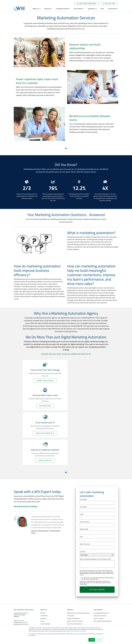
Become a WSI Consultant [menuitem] (47, 595)
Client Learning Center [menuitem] (100, 597)
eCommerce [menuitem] (70, 585)
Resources (92, 9)
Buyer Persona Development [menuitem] (75, 571)
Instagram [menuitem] (19, 596)
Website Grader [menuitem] (45, 616)
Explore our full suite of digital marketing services (65, 354)
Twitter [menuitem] (19, 588)
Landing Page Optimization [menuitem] (74, 601)
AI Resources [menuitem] (97, 600)
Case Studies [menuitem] (97, 579)
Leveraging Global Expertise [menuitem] (101, 560)
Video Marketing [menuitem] (71, 620)
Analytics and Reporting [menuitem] (73, 566)
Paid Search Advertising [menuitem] (73, 612)
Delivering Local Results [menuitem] (100, 563)
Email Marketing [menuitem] (71, 587)
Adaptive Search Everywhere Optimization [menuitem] (78, 560)
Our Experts (78, 9)
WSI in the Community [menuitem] (46, 577)
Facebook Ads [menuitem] (71, 590)
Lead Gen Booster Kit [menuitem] (46, 613)
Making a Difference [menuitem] (99, 584)
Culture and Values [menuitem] (45, 571)
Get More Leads (88, 381)
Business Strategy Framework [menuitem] (75, 569)
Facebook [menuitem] (19, 585)
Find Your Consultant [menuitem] (46, 592)
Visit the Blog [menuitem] (97, 605)
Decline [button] (99, 640)
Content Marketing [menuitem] (72, 577)
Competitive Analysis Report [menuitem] (48, 619)
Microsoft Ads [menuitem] (71, 606)
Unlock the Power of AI (44, 408)
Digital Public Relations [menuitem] (73, 582)
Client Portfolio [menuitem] (98, 581)
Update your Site (88, 408)
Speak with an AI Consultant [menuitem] (48, 598)
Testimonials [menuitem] (97, 587)
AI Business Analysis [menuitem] (46, 608)
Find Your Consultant (87, 4)
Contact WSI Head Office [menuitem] (47, 587)
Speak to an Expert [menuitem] (99, 566)
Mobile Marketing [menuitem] (72, 609)
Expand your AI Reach (44, 381)
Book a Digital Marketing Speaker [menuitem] (103, 569)
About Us (36, 9)
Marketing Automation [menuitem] (73, 604)
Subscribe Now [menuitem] (98, 608)
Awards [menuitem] (42, 569)
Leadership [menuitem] (43, 566)
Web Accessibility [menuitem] (72, 623)
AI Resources (112, 9)
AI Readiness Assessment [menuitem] (47, 611)
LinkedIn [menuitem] (19, 591)
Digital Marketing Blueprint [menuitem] (74, 579)
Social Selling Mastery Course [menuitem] (75, 617)
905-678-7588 (109, 4)
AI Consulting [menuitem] (71, 563)
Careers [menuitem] (43, 574)
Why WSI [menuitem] (43, 560)
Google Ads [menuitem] (70, 596)
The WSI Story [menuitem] (44, 563)
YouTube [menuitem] (19, 594)
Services (47, 9)
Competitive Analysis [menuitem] (73, 574)
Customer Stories (62, 9)
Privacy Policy (73, 631)
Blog (102, 9)
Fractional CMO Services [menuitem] (74, 593)
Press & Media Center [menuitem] (100, 602)
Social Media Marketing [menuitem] (73, 615)
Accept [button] (92, 640)
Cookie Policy (82, 631)
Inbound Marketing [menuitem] (72, 598)
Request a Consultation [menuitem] (47, 590)
